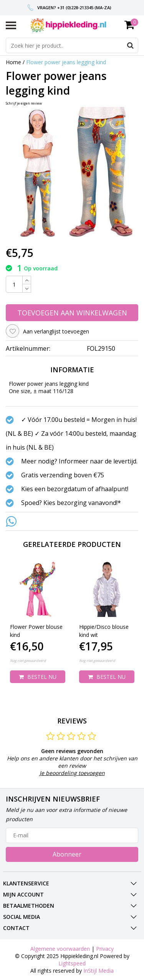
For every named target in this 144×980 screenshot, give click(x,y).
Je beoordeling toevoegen (72, 773)
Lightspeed (72, 963)
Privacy (105, 949)
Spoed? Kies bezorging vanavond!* (71, 503)
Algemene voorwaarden (60, 949)
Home (13, 62)
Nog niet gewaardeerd (28, 661)
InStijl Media (98, 971)
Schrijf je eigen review (24, 103)
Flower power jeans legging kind (66, 62)
